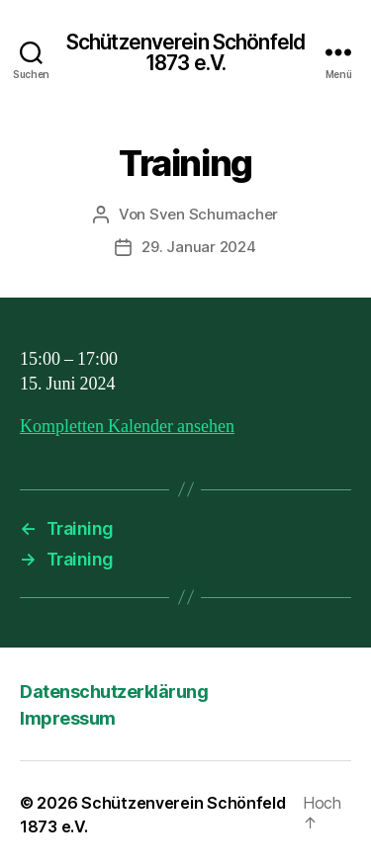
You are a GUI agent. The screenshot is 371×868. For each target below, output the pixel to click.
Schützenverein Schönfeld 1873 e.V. (185, 52)
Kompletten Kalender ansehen (127, 427)
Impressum (68, 718)
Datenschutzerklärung (114, 692)
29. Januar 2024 (198, 247)
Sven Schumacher (214, 214)
